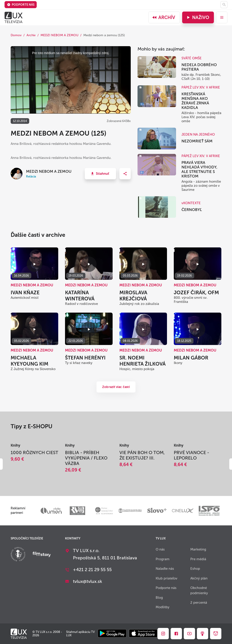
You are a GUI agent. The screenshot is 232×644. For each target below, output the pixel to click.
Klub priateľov (167, 578)
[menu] (222, 17)
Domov (16, 35)
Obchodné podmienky (199, 590)
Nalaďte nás (165, 569)
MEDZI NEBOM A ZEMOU (59, 35)
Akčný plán (199, 578)
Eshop (195, 569)
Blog (159, 598)
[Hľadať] (224, 5)
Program (163, 559)
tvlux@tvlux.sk (88, 581)
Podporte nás (21, 5)
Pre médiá (198, 559)
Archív (164, 17)
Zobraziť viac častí (116, 387)
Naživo (197, 17)
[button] (100, 174)
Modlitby (163, 607)
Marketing (198, 549)
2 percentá (199, 603)
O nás (160, 549)
